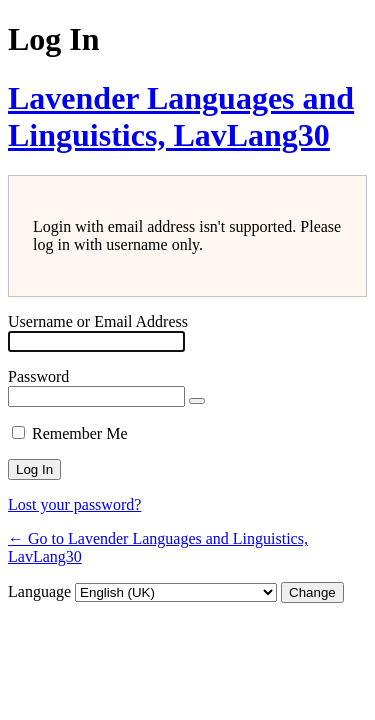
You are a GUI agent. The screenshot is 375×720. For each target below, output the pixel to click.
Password (38, 376)
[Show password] (197, 401)
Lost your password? (74, 504)
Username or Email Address (98, 321)
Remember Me (80, 433)
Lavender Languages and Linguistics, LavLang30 (181, 116)
